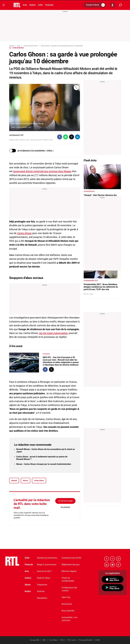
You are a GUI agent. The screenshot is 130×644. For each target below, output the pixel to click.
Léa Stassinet (14, 135)
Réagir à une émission (47, 565)
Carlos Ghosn (24, 233)
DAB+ (98, 640)
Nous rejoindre (68, 611)
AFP (22, 135)
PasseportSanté (86, 640)
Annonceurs (67, 604)
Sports (28, 585)
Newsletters (42, 598)
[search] (120, 5)
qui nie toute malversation (53, 333)
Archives (41, 591)
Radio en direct (44, 578)
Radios (32, 5)
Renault (14, 480)
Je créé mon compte (65, 501)
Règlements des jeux (71, 565)
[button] (95, 5)
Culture (28, 578)
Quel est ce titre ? (44, 571)
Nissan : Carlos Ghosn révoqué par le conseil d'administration (44, 464)
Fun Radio (53, 640)
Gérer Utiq (66, 597)
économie (46, 354)
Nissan (25, 480)
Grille (40, 5)
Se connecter (65, 507)
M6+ (44, 640)
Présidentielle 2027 (91, 280)
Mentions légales (69, 571)
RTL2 (63, 640)
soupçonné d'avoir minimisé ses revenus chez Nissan (42, 171)
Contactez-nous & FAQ (71, 558)
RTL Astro (72, 640)
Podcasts (49, 5)
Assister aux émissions (47, 558)
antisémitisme (89, 191)
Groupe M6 (35, 640)
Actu (25, 5)
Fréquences (42, 585)
